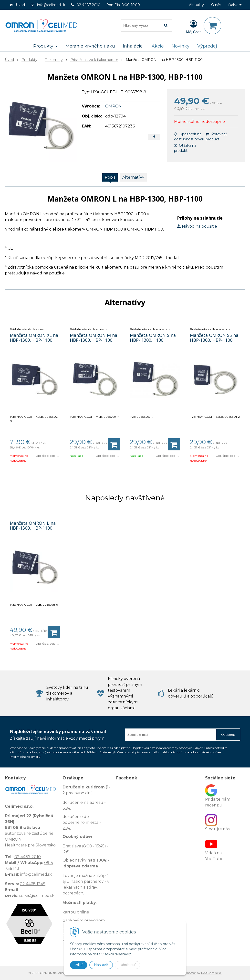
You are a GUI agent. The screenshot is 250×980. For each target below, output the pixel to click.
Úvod (20, 5)
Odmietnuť (127, 965)
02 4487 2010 (89, 5)
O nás (216, 5)
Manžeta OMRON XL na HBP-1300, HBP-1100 (34, 338)
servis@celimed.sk (37, 896)
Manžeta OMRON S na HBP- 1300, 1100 (153, 338)
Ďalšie (235, 5)
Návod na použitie (199, 226)
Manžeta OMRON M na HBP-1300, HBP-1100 (94, 338)
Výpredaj (207, 46)
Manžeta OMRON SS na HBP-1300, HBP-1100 (214, 338)
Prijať (79, 965)
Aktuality (196, 5)
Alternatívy (133, 177)
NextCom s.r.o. (211, 973)
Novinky (181, 46)
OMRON (114, 106)
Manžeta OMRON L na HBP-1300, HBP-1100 (33, 525)
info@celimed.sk (51, 5)
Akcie (158, 46)
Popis (110, 177)
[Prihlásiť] (193, 27)
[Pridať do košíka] (114, 444)
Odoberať (228, 735)
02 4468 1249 (33, 884)
